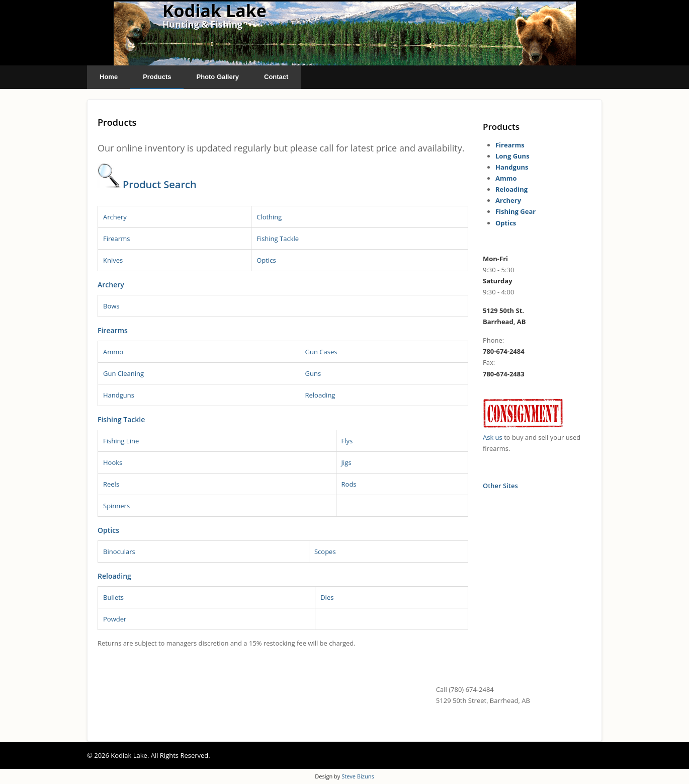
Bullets (113, 597)
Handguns (119, 395)
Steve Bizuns (358, 776)
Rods (349, 484)
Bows (111, 306)
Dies (327, 597)
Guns (313, 373)
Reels (111, 484)
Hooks (113, 462)
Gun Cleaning (123, 373)
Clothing (269, 217)
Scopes (325, 552)
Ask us (493, 437)
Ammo (113, 352)
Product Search (160, 184)
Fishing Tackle (278, 239)
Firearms (116, 239)
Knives (113, 260)
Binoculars (119, 552)
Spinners (116, 506)
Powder (115, 619)
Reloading (320, 395)
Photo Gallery (218, 77)
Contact (276, 77)
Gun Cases (321, 352)
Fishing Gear (515, 211)
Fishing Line (121, 441)
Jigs (347, 462)
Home (109, 77)
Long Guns (512, 156)
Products (157, 77)
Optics (266, 260)
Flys (347, 441)
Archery (115, 217)
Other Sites (500, 486)
